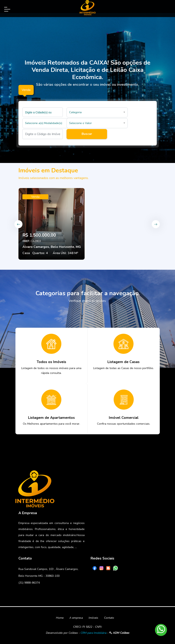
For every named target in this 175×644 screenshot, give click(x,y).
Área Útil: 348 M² (65, 253)
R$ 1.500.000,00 (39, 235)
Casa (26, 253)
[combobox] (43, 112)
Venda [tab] (26, 90)
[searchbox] (43, 112)
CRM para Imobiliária (94, 633)
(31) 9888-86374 (29, 583)
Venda (35, 197)
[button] (97, 112)
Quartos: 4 (40, 253)
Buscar (87, 134)
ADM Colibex (119, 633)
